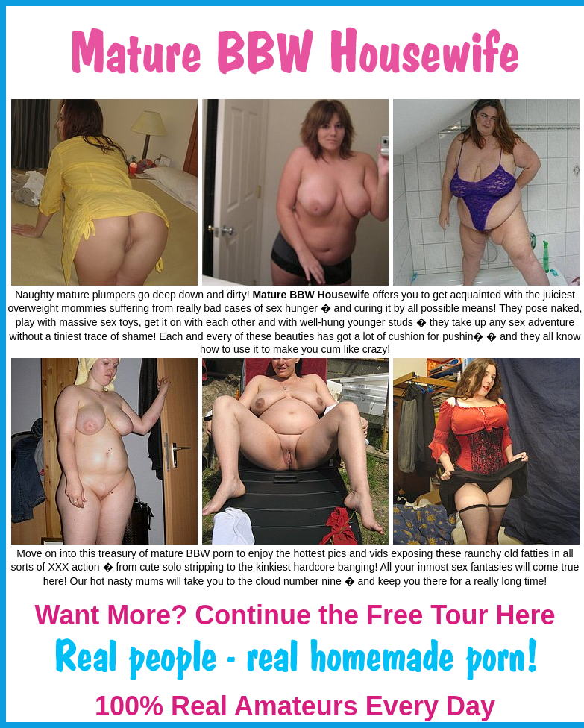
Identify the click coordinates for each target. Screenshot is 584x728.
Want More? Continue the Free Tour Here (295, 615)
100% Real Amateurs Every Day (295, 706)
